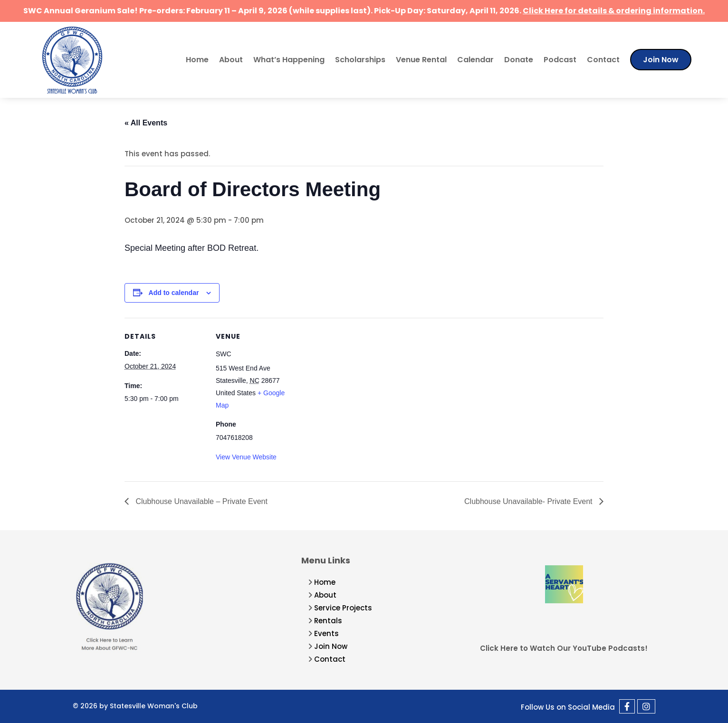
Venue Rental (421, 60)
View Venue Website (246, 457)
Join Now (661, 60)
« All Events (146, 123)
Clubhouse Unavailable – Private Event (201, 501)
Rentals (328, 621)
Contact (603, 60)
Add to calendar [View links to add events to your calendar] (174, 293)
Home (197, 60)
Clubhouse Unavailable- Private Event (529, 501)
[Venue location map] (357, 384)
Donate (519, 60)
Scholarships (360, 60)
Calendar (475, 60)
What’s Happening (289, 60)
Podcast (560, 60)
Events (326, 633)
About (231, 60)
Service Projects (343, 608)
